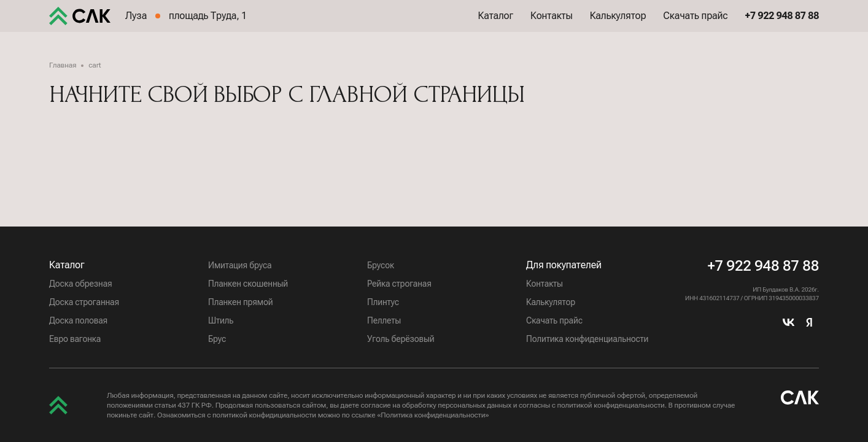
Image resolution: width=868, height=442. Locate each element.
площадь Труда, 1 (208, 24)
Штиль (221, 320)
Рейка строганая (399, 284)
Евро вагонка (75, 339)
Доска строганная (84, 302)
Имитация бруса (240, 265)
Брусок (381, 265)
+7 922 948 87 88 (763, 266)
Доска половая (78, 320)
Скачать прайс (695, 24)
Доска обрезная (80, 284)
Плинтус (383, 302)
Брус (217, 339)
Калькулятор (618, 24)
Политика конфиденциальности (587, 339)
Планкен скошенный (248, 284)
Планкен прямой (240, 302)
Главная (63, 65)
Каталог (496, 24)
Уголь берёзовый (401, 339)
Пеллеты (384, 320)
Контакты (552, 24)
